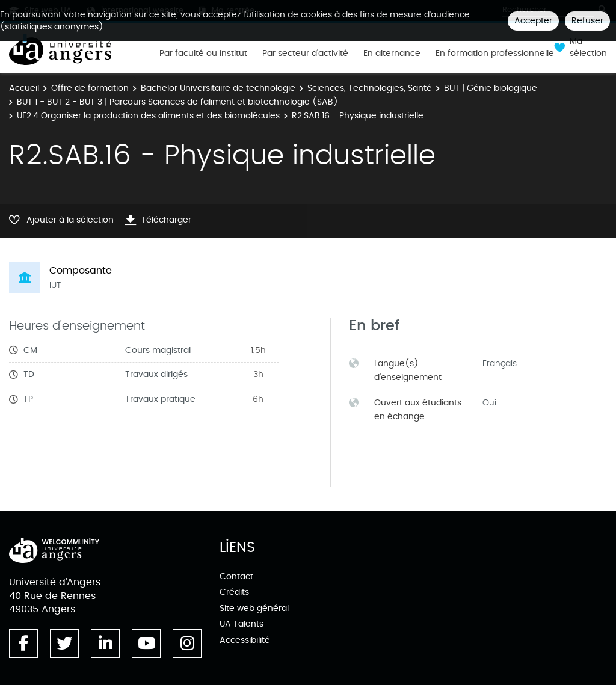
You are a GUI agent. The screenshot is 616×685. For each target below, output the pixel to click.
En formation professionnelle (495, 54)
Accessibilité (245, 640)
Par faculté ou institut (203, 54)
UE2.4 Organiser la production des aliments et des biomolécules (148, 116)
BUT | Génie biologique (491, 88)
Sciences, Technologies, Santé (370, 88)
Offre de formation (90, 88)
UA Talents (242, 624)
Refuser (587, 21)
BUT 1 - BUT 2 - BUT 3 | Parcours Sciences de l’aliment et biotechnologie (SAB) (177, 102)
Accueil (24, 88)
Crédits (234, 592)
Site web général (254, 608)
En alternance (392, 54)
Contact (236, 576)
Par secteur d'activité (305, 54)
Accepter (533, 21)
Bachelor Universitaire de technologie (218, 88)
